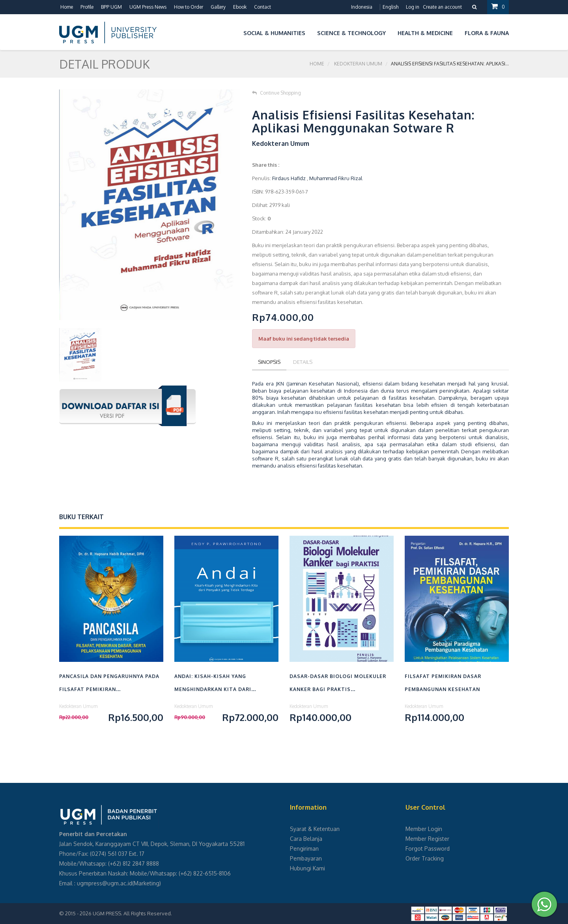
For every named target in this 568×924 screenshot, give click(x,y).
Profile (87, 7)
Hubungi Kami (307, 868)
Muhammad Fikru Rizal (336, 178)
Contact (263, 7)
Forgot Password (428, 849)
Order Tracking (425, 858)
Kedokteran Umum (358, 64)
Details (303, 362)
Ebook (240, 7)
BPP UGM (111, 7)
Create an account (442, 7)
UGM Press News (148, 7)
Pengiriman (304, 849)
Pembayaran (306, 858)
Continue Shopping (277, 93)
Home (67, 7)
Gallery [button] (218, 7)
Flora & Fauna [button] (487, 33)
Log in (413, 7)
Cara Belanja (306, 839)
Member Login (424, 829)
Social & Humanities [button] (274, 33)
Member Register (427, 839)
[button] (232, 32)
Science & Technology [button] (351, 33)
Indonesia (362, 7)
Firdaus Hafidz (289, 178)
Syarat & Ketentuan (315, 829)
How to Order (189, 7)
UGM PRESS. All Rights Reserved (132, 913)
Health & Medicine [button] (425, 33)
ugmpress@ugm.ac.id (105, 883)
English (390, 7)
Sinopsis (269, 362)
